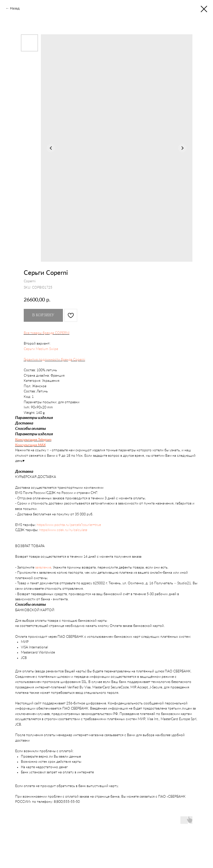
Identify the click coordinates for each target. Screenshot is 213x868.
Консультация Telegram (33, 440)
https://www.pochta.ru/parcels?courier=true (69, 525)
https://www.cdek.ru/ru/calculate (63, 530)
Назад (15, 8)
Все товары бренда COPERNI (47, 333)
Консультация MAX (30, 445)
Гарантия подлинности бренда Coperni (54, 359)
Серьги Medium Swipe (41, 349)
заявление (43, 567)
